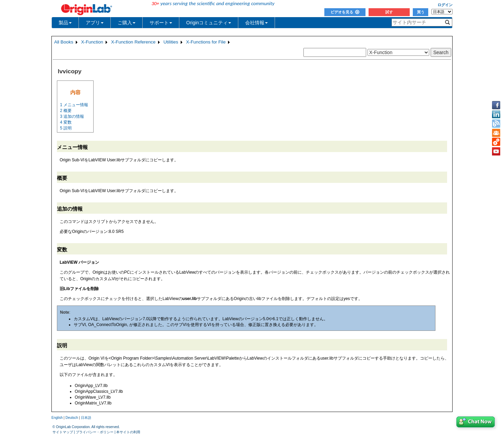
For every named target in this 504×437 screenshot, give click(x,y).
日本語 (86, 418)
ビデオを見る (345, 12)
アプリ (95, 23)
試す (389, 12)
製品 (65, 23)
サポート (161, 23)
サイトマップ (63, 432)
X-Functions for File (206, 42)
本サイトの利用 (128, 432)
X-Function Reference (133, 42)
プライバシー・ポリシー (95, 432)
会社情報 (256, 23)
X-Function (92, 42)
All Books (64, 42)
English (57, 418)
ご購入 (127, 23)
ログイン (445, 5)
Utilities (171, 42)
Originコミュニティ (209, 23)
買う (421, 12)
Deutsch (72, 418)
